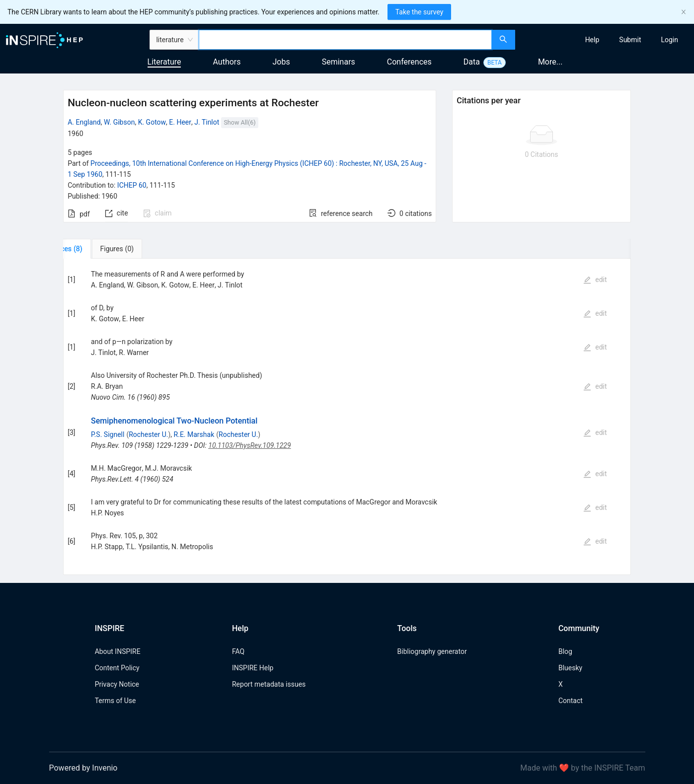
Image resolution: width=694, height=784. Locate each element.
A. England (84, 122)
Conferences (409, 62)
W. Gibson (119, 122)
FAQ (238, 651)
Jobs (281, 62)
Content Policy (117, 668)
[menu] (606, 40)
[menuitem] (592, 40)
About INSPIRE (118, 651)
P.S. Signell (108, 434)
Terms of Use (116, 701)
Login (669, 40)
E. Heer (180, 122)
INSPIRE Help (253, 668)
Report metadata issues (269, 684)
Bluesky (570, 668)
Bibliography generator (432, 651)
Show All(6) (239, 122)
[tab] (94, 249)
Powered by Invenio (83, 768)
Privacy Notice (117, 684)
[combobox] (345, 40)
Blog (565, 651)
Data (472, 62)
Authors (227, 62)
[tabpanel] (347, 417)
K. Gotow (152, 122)
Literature (164, 62)
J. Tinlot (207, 122)
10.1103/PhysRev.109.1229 (249, 445)
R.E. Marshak (194, 434)
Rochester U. (148, 434)
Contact (571, 701)
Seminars (339, 62)
